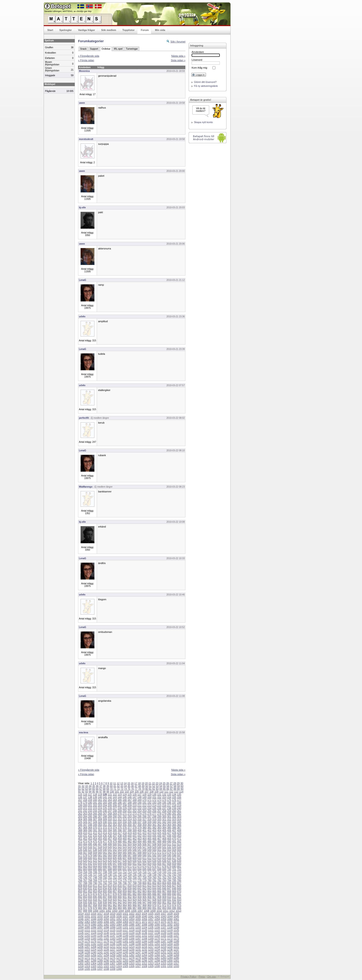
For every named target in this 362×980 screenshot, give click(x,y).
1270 (81, 958)
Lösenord (197, 60)
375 (120, 828)
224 (100, 808)
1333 (176, 966)
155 (174, 797)
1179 (113, 941)
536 (85, 850)
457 (110, 839)
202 (95, 805)
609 (135, 858)
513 (179, 844)
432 (90, 836)
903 (135, 897)
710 (115, 872)
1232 (144, 950)
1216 (144, 947)
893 (85, 897)
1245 (125, 952)
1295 (138, 961)
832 (95, 889)
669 (120, 866)
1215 (138, 947)
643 (95, 864)
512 (174, 844)
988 (139, 908)
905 (144, 897)
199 (80, 805)
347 (85, 825)
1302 (81, 963)
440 (130, 836)
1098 (106, 927)
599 (85, 858)
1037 (125, 916)
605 (115, 858)
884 (144, 894)
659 (174, 864)
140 (100, 797)
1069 (125, 922)
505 (139, 844)
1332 (170, 966)
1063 (87, 922)
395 (115, 830)
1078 (81, 925)
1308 (119, 963)
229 (125, 808)
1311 (138, 963)
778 (139, 880)
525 (135, 847)
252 (135, 811)
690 (120, 869)
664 (95, 866)
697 (154, 869)
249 (120, 811)
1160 (94, 938)
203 (100, 805)
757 (139, 877)
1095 (87, 927)
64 (90, 789)
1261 (125, 955)
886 (154, 894)
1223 (87, 950)
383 (159, 828)
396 (120, 830)
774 (120, 880)
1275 (113, 958)
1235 (163, 950)
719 (159, 872)
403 (154, 830)
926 (144, 900)
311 (115, 819)
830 (85, 889)
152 (159, 797)
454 (95, 839)
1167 (138, 938)
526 (139, 847)
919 (110, 900)
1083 (113, 925)
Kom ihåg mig (199, 68)
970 (154, 905)
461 (130, 839)
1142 (81, 936)
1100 (119, 927)
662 (85, 866)
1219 (163, 947)
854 (100, 891)
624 (105, 861)
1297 (151, 961)
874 (95, 894)
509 (159, 844)
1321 (100, 966)
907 (154, 897)
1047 (87, 919)
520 (110, 847)
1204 (170, 944)
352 (110, 825)
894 (90, 897)
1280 (144, 958)
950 (159, 902)
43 (122, 786)
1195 (113, 944)
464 (144, 839)
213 (149, 805)
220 (80, 808)
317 (144, 819)
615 (164, 858)
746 (85, 877)
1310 (132, 963)
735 (135, 875)
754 (125, 877)
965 (130, 905)
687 (105, 869)
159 (90, 800)
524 (130, 847)
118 (95, 794)
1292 (119, 961)
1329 (151, 966)
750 (105, 877)
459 (120, 839)
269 (115, 814)
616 (169, 858)
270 (120, 814)
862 (139, 891)
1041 (151, 916)
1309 (125, 963)
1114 (106, 930)
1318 (81, 966)
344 (174, 822)
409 (80, 833)
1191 (87, 944)
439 (125, 836)
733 (125, 875)
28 (175, 783)
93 (87, 792)
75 (129, 789)
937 (95, 902)
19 (143, 783)
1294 (132, 961)
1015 (87, 913)
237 (164, 808)
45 (129, 786)
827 (174, 886)
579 (90, 855)
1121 (151, 930)
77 (136, 789)
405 (164, 830)
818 (130, 886)
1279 (138, 958)
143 (115, 797)
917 (100, 900)
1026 (157, 913)
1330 (157, 966)
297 (149, 816)
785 (174, 880)
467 (159, 839)
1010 (159, 911)
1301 (176, 961)
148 (139, 797)
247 (110, 811)
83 (157, 789)
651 (135, 864)
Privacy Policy (188, 977)
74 (125, 789)
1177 (100, 941)
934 (80, 902)
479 (115, 841)
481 (125, 841)
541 (110, 850)
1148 (119, 936)
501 (120, 844)
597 (179, 855)
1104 (144, 927)
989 (144, 908)
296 (144, 816)
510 (164, 844)
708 (105, 872)
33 (87, 786)
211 (139, 805)
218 (174, 805)
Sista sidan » (178, 60)
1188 (170, 941)
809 (85, 886)
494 (85, 844)
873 (90, 894)
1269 (176, 955)
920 (115, 900)
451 (80, 839)
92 (83, 792)
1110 (81, 930)
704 (85, 872)
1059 (163, 919)
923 (130, 900)
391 (95, 830)
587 (130, 855)
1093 (176, 925)
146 (130, 797)
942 (120, 902)
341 (159, 822)
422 (144, 833)
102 (122, 792)
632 (144, 861)
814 (110, 886)
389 (85, 830)
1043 (163, 916)
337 (139, 822)
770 (100, 880)
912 (179, 897)
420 (135, 833)
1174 (81, 941)
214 (154, 805)
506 (144, 844)
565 (125, 853)
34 (90, 786)
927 (149, 900)
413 (100, 833)
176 (174, 800)
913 (80, 900)
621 (90, 861)
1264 (144, 955)
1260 (119, 955)
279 (164, 814)
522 (120, 847)
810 (90, 886)
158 (85, 800)
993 (164, 908)
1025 (151, 913)
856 (110, 891)
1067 (113, 922)
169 (139, 800)
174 (164, 800)
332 (115, 822)
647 (115, 864)
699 (164, 869)
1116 (119, 930)
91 (79, 792)
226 (110, 808)
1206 (81, 947)
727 (95, 875)
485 (144, 841)
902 (130, 897)
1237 (176, 950)
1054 (132, 919)
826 (169, 886)
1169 (151, 938)
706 (95, 872)
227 (115, 808)
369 (90, 828)
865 (154, 891)
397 (125, 830)
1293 (125, 961)
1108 (170, 927)
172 (154, 800)
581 (100, 855)
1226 (106, 950)
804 (164, 883)
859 (125, 891)
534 (179, 847)
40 (111, 786)
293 (130, 816)
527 (144, 847)
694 (139, 869)
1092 (170, 925)
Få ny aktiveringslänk (206, 86)
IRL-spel (118, 49)
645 (105, 864)
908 (159, 897)
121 (110, 794)
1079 (87, 925)
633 (149, 861)
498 (105, 844)
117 (90, 794)
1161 (100, 938)
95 (94, 792)
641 (85, 864)
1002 (108, 911)
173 (159, 800)
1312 (144, 963)
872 (85, 894)
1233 (151, 950)
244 (95, 811)
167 (130, 800)
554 (174, 850)
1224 (94, 950)
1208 (94, 947)
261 (179, 811)
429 (179, 833)
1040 (144, 916)
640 (80, 864)
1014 (81, 913)
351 (105, 825)
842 (144, 889)
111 (166, 792)
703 (80, 872)
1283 (163, 958)
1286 (81, 961)
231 (135, 808)
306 (90, 819)
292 (125, 816)
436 (110, 836)
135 (179, 794)
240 (179, 808)
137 (85, 797)
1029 (176, 913)
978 (90, 908)
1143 (87, 936)
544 (125, 850)
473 (85, 841)
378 (135, 828)
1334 (81, 969)
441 (135, 836)
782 (159, 880)
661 (80, 866)
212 (144, 805)
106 (142, 792)
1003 (115, 911)
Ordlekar (106, 49)
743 (174, 875)
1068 (119, 922)
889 (169, 894)
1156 (170, 936)
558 (90, 853)
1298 (157, 961)
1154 (157, 936)
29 (178, 783)
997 (80, 911)
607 (125, 858)
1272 (94, 958)
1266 (157, 955)
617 (174, 858)
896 (100, 897)
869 (174, 891)
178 (80, 803)
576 (179, 853)
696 (149, 869)
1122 (157, 930)
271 (125, 814)
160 (95, 800)
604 (110, 858)
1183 (138, 941)
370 (95, 828)
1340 (119, 969)
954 (179, 902)
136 (80, 797)
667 (110, 866)
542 (115, 850)
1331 (163, 966)
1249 (151, 952)
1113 (100, 930)
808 (80, 886)
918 (105, 900)
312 (120, 819)
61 (79, 789)
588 (135, 855)
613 (154, 858)
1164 (119, 938)
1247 (138, 952)
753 (120, 877)
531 (164, 847)
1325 (125, 966)
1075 (163, 922)
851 (85, 891)
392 (100, 830)
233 (144, 808)
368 (85, 828)
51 (150, 786)
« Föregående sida (89, 56)
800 (144, 883)
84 (161, 789)
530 (159, 847)
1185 (151, 941)
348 (90, 825)
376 (125, 828)
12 (118, 783)
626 (115, 861)
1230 (132, 950)
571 (154, 853)
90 (182, 789)
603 (105, 858)
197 (174, 803)
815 (115, 886)
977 (85, 908)
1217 (151, 947)
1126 (81, 933)
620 (85, 861)
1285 (176, 958)
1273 (100, 958)
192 (149, 803)
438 (120, 836)
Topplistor (128, 30)
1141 (176, 933)
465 (149, 839)
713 (130, 872)
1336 (94, 969)
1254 (81, 955)
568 (139, 853)
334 (125, 822)
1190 (81, 944)
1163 (113, 938)
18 (139, 783)
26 (168, 783)
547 (139, 850)
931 (169, 900)
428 (174, 833)
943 (125, 902)
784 (169, 880)
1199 (138, 944)
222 (90, 808)
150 (149, 797)
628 (125, 861)
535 (80, 850)
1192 (94, 944)
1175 (87, 941)
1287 (87, 961)
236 (159, 808)
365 (174, 825)
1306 (106, 963)
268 (110, 814)
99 (108, 792)
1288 (94, 961)
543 (120, 850)
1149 (125, 936)
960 (105, 905)
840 (135, 889)
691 (125, 869)
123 (120, 794)
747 (90, 877)
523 (125, 847)
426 (164, 833)
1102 (132, 927)
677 (159, 866)
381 (149, 828)
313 (125, 819)
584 (115, 855)
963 (120, 905)
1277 (125, 958)
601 (95, 858)
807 (179, 883)
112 (171, 792)
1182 (132, 941)
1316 (170, 963)
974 (174, 905)
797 (130, 883)
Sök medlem (109, 30)
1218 (157, 947)
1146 (106, 936)
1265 (151, 955)
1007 (140, 911)
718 (154, 872)
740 (159, 875)
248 (115, 811)
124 (125, 794)
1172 (170, 938)
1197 (125, 944)
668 (115, 866)
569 (144, 853)
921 (120, 900)
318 (149, 819)
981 (105, 908)
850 (80, 891)
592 (154, 855)
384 (164, 828)
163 (110, 800)
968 (144, 905)
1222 (81, 950)
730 (110, 875)
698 (159, 869)
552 (164, 850)
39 (108, 786)
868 (169, 891)
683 (85, 869)
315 (135, 819)
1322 (106, 966)
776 (130, 880)
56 (168, 786)
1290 (106, 961)
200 (85, 805)
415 (110, 833)
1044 (170, 916)
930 (164, 900)
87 (171, 789)
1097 (100, 927)
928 (154, 900)
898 (110, 897)
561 (105, 853)
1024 (144, 913)
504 (135, 844)
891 (179, 894)
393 (105, 830)
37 (101, 786)
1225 (100, 950)
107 (147, 792)
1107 (163, 927)
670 (125, 866)
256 (154, 811)
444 (149, 836)
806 (174, 883)
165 (120, 800)
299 (159, 816)
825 (164, 886)
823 (154, 886)
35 (94, 786)
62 (83, 789)
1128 (94, 933)
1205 (176, 944)
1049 (100, 919)
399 (135, 830)
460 (125, 839)
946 (139, 902)
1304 (94, 963)
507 (149, 844)
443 (144, 836)
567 (135, 853)
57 (171, 786)
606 (120, 858)
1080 (94, 925)
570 (149, 853)
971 (159, 905)
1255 (87, 955)
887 (159, 894)
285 (90, 816)
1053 (125, 919)
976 (80, 908)
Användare (198, 52)
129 (149, 794)
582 (105, 855)
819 (135, 886)
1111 (87, 930)
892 (80, 897)
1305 (100, 963)
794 (115, 883)
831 (90, 889)
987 (135, 908)
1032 (94, 916)
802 (154, 883)
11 (115, 783)
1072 (144, 922)
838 (125, 889)
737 (144, 875)
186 (120, 803)
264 (90, 814)
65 (94, 789)
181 (95, 803)
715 (139, 872)
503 (130, 844)
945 (135, 902)
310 (110, 819)
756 (135, 877)
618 (179, 858)
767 (85, 880)
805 (169, 883)
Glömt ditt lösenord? (205, 82)
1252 (170, 952)
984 (120, 908)
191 (144, 803)
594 (164, 855)
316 (139, 819)
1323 (113, 966)
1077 (176, 922)
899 (115, 897)
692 (130, 869)
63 (87, 789)
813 (105, 886)
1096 (94, 927)
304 (80, 819)
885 (149, 894)
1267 (163, 955)
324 (179, 819)
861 (135, 891)
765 (179, 877)
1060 (170, 919)
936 (90, 902)
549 (149, 850)
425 (159, 833)
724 (80, 875)
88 (175, 789)
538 (95, 850)
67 (101, 789)
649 (125, 864)
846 (164, 889)
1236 (170, 950)
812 (100, 886)
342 (164, 822)
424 (154, 833)
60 (182, 786)
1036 (119, 916)
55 (164, 786)
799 (139, 883)
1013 (178, 911)
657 (164, 864)
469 (169, 839)
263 (85, 814)
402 (149, 830)
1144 (94, 936)
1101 (125, 927)
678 (164, 866)
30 (182, 783)
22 (154, 783)
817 (125, 886)
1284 (170, 958)
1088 (144, 925)
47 (136, 786)
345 (179, 822)
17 (136, 783)
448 (169, 836)
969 (149, 905)
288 (105, 816)
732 (120, 875)
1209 (100, 947)
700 (169, 869)
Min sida (160, 30)
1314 (157, 963)
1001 (102, 911)
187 (125, 803)
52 (154, 786)
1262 (132, 955)
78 (139, 789)
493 (80, 844)
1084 (119, 925)
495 (90, 844)
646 (110, 864)
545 (130, 850)
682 (80, 869)
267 (105, 814)
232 (139, 808)
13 (122, 783)
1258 (106, 955)
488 (159, 841)
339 (149, 822)
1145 (100, 936)
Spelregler (66, 30)
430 (80, 836)
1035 (113, 916)
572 (159, 853)
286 (95, 816)
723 (179, 872)
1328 (144, 966)
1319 (87, 966)
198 (179, 803)
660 (179, 864)
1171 (163, 938)
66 (97, 789)
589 (139, 855)
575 (174, 853)
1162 (106, 938)
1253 (176, 952)
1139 (163, 933)
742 (169, 875)
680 (174, 866)
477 (105, 841)
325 (80, 822)
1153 (151, 936)
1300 (170, 961)
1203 (163, 944)
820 (139, 886)
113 (176, 792)
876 (105, 894)
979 (95, 908)
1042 (157, 916)
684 (90, 869)
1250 (157, 952)
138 (90, 797)
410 (85, 833)
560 (100, 853)
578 (85, 855)
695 (144, 869)
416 (115, 833)
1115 (113, 930)
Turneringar (132, 49)
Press (202, 977)
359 (144, 825)
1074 (157, 922)
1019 (113, 913)
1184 (144, 941)
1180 (119, 941)
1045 (176, 916)
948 (149, 902)
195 (164, 803)
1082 (106, 925)
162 (105, 800)
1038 (132, 916)
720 (164, 872)
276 (149, 814)
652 (139, 864)
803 (159, 883)
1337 (100, 969)
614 (159, 858)
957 (90, 905)
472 (80, 841)
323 (174, 819)
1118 (132, 930)
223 (95, 808)
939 (105, 902)
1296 (144, 961)
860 (130, 891)
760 (154, 877)
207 (120, 805)
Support (94, 49)
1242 (106, 952)
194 (159, 803)
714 (135, 872)
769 (95, 880)
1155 (163, 936)
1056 (144, 919)
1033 (100, 916)
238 (169, 808)
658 (169, 864)
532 (169, 847)
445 (154, 836)
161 (100, 800)
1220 (170, 947)
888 (164, 894)
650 (130, 864)
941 (115, 902)
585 (120, 855)
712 (125, 872)
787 (80, 883)
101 (117, 792)
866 (159, 891)
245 (100, 811)
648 (120, 864)
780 (149, 880)
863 (144, 891)
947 (144, 902)
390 (90, 830)
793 (110, 883)
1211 (113, 947)
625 (110, 861)
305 (85, 819)
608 (130, 858)
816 (120, 886)
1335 (87, 969)
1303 (87, 963)
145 (125, 797)
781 (154, 880)
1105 (151, 927)
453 (90, 839)
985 (125, 908)
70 (111, 789)
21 (150, 783)
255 (149, 811)
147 (135, 797)
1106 (157, 927)
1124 (170, 930)
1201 (151, 944)
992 (159, 908)
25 (164, 783)
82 (154, 789)
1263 (138, 955)
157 (80, 800)
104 (132, 792)
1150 (132, 936)
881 (130, 894)
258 (164, 811)
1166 (132, 938)
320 (159, 819)
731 (115, 875)
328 (95, 822)
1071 (138, 922)
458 (115, 839)
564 (120, 853)
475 (95, 841)
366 (179, 825)
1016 (94, 913)
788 (85, 883)
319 (154, 819)
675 (149, 866)
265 (95, 814)
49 (143, 786)
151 (154, 797)
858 (120, 891)
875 (100, 894)
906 (149, 897)
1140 (170, 933)
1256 (94, 955)
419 (130, 833)
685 (95, 869)
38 (104, 786)
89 (178, 789)
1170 (157, 938)
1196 (119, 944)
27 (171, 783)
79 (143, 789)
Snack (83, 49)
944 (130, 902)
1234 (157, 950)
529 (154, 847)
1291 (113, 961)
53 (157, 786)
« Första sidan (86, 60)
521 (115, 847)
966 (135, 905)
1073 (151, 922)
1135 (138, 933)
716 (144, 872)
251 (130, 811)
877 (110, 894)
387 (179, 828)
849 (179, 889)
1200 (144, 944)
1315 (163, 963)
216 (164, 805)
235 (154, 808)
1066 (106, 922)
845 (159, 889)
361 (154, 825)
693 (135, 869)
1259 (113, 955)
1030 (81, 916)
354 (120, 825)
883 (139, 894)
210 (135, 805)
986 (130, 908)
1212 (119, 947)
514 (80, 847)
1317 (176, 963)
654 (149, 864)
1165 (125, 938)
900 (120, 897)
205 (110, 805)
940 (110, 902)
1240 (94, 952)
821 (144, 886)
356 (130, 825)
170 (144, 800)
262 (80, 814)
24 (160, 783)
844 (154, 889)
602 (100, 858)
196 (169, 803)
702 (179, 869)
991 (154, 908)
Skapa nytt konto (203, 122)
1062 (81, 922)
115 (80, 794)
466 (154, 839)
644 (100, 864)
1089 (151, 925)
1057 (151, 919)
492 (179, 841)
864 (149, 891)
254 (144, 811)
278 (159, 814)
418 (125, 833)
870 (179, 891)
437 (115, 836)
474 (90, 841)
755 (130, 877)
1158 (81, 938)
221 (85, 808)
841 (139, 889)
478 (110, 841)
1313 (151, 963)
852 (90, 891)
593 (159, 855)
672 (135, 866)
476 (100, 841)
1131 (113, 933)
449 (174, 836)
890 (174, 894)
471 (179, 839)
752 (115, 877)
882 (135, 894)
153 (164, 797)
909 (164, 897)
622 (95, 861)
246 (105, 811)
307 (95, 819)
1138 (157, 933)
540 (105, 850)
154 (169, 797)
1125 (176, 930)
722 (174, 872)
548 (144, 850)
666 (105, 866)
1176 (94, 941)
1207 (87, 947)
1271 (87, 958)
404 (159, 830)
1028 (170, 913)
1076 (170, 922)
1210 (106, 947)
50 (147, 786)
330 (105, 822)
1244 (119, 952)
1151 (138, 936)
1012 (172, 911)
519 (105, 847)
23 (157, 783)
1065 (100, 922)
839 (130, 889)
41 (115, 786)
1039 (138, 916)
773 (115, 880)
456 (105, 839)
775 (125, 880)
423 (149, 833)
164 (115, 800)
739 (154, 875)
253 (139, 811)
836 (115, 889)
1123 (163, 930)
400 (139, 830)
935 (85, 902)
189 (135, 803)
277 (154, 814)
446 (159, 836)
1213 (125, 947)
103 (127, 792)
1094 (81, 927)
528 (149, 847)
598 (80, 858)
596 (174, 855)
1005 (127, 911)
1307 (113, 963)
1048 (94, 919)
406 (169, 830)
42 (118, 786)
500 (115, 844)
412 (95, 833)
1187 (163, 941)
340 (154, 822)
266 (100, 814)
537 (90, 850)
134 (174, 794)
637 (169, 861)
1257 (100, 955)
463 (139, 839)
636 (164, 861)
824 (159, 886)
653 (144, 864)
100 (112, 792)
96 (97, 792)
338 (144, 822)
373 (110, 828)
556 (80, 853)
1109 (176, 927)
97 (101, 792)
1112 (94, 930)
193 (154, 803)
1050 (106, 919)
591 (149, 855)
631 (139, 861)
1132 (119, 933)
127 (139, 794)
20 (146, 783)
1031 (87, 916)
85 (164, 789)
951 (164, 902)
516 (90, 847)
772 (110, 880)
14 (125, 783)
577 (80, 855)
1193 (100, 944)
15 (129, 783)
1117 (125, 930)
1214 (132, 947)
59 (178, 786)
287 (100, 816)
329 (100, 822)
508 (154, 844)
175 (169, 800)
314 (130, 819)
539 (100, 850)
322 (169, 819)
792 (105, 883)
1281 (151, 958)
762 (164, 877)
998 (85, 911)
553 (169, 850)
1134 (132, 933)
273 (135, 814)
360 (149, 825)
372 (105, 828)
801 (149, 883)
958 (95, 905)
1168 (144, 938)
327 (90, 822)
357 (135, 825)
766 (80, 880)
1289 (100, 961)
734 (130, 875)
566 (130, 853)
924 (135, 900)
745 (80, 877)
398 (130, 830)
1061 (176, 919)
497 (100, 844)
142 (110, 797)
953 (174, 902)
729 (105, 875)
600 (90, 858)
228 (120, 808)
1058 (157, 919)
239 (174, 808)
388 (80, 830)
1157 (176, 936)
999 (90, 911)
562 (110, 853)
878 (115, 894)
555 (179, 850)
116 (85, 794)
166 (125, 800)
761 (159, 877)
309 (105, 819)
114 (181, 792)
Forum (145, 30)
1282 (157, 958)
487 (154, 841)
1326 (132, 966)
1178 (106, 941)
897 (105, 897)
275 (144, 814)
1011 (166, 911)
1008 (147, 911)
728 (100, 875)
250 (125, 811)
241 (80, 811)
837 (120, 889)
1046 (81, 919)
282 (179, 814)
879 (120, 894)
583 (110, 855)
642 (90, 864)
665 (100, 866)
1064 (94, 922)
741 (164, 875)
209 (130, 805)
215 (159, 805)
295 (139, 816)
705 (90, 872)
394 (110, 830)
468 (164, 839)
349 (95, 825)
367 (80, 828)
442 (139, 836)
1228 (119, 950)
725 (85, 875)
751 (110, 877)
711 (120, 872)
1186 (157, 941)
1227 (113, 950)
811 (95, 886)
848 (174, 889)
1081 (100, 925)
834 (105, 889)
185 (115, 803)
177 (179, 800)
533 (174, 847)
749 (100, 877)
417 (120, 833)
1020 (119, 913)
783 (164, 880)
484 (139, 841)
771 (105, 880)
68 (104, 789)
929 (159, 900)
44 (125, 786)
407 (174, 830)
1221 (176, 947)
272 (130, 814)
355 (125, 825)
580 (95, 855)
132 (164, 794)
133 (169, 794)
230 (130, 808)
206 (115, 805)
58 (175, 786)
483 (135, 841)
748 (95, 877)
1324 (119, 966)
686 (100, 869)
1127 (87, 933)
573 (164, 853)
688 (110, 869)
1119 (138, 930)
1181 (125, 941)
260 (174, 811)
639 (179, 861)
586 (125, 855)
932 (174, 900)
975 (179, 905)
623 (100, 861)
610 (139, 858)
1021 (125, 913)
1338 (106, 969)
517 (95, 847)
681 (179, 866)
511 (169, 844)
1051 (113, 919)
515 (85, 847)
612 (149, 858)
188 (130, 803)
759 (149, 877)
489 (164, 841)
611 (144, 858)
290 (115, 816)
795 (120, 883)
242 (85, 811)
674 (144, 866)
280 (169, 814)
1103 (138, 927)
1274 (106, 958)
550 (154, 850)
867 (164, 891)
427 (169, 833)
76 (133, 789)
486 (149, 841)
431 (85, 836)
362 (159, 825)
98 (104, 792)
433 (95, 836)
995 (174, 908)
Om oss (211, 977)
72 (118, 789)
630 (135, 861)
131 (159, 794)
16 (132, 783)
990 (149, 908)
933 (179, 900)
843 (149, 889)
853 (95, 891)
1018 (106, 913)
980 (100, 908)
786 (179, 880)
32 (83, 786)
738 (149, 875)
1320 (94, 966)
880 (125, 894)
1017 (100, 913)
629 (130, 861)
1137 (151, 933)
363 (164, 825)
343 (169, 822)
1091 (163, 925)
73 (122, 789)
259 (169, 811)
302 (174, 816)
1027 (163, 913)
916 (95, 900)
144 (120, 797)
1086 (132, 925)
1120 (144, 930)
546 (135, 850)
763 (169, 877)
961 (110, 905)
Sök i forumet (178, 42)
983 (115, 908)
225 (105, 808)
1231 (138, 950)
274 (139, 814)
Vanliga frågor (86, 30)
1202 (157, 944)
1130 (106, 933)
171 (149, 800)
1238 (81, 952)
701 (174, 869)
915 (90, 900)
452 (85, 839)
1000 (96, 911)
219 (179, 805)
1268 (170, 955)
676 (154, 866)
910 (169, 897)
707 (100, 872)
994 (169, 908)
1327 (138, 966)
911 (174, 897)
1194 (106, 944)
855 (105, 891)
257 (159, 811)
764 (174, 877)
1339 (113, 969)
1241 (100, 952)
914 (85, 900)
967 (139, 905)
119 (100, 794)
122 (115, 794)
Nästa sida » (178, 56)
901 (125, 897)
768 (90, 880)
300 (164, 816)
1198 (132, 944)
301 (169, 816)
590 (144, 855)
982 (110, 908)
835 (110, 889)
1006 (134, 911)
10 (111, 783)
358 (139, 825)
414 (105, 833)
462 (135, 839)
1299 (163, 961)
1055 (138, 919)
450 (179, 836)
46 (133, 786)
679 (169, 866)
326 (85, 822)
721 (169, 872)
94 (90, 792)
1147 (113, 936)
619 (80, 861)
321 (164, 819)
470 (174, 839)
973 (169, 905)
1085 (125, 925)
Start (50, 30)
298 (154, 816)
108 (151, 792)
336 (135, 822)
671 (130, 866)
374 (115, 828)
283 (80, 816)
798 (135, 883)
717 (149, 872)
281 (174, 814)
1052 (119, 919)
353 (115, 825)
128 (144, 794)
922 (125, 900)
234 (149, 808)
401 (144, 830)
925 (139, 900)
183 (105, 803)
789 (90, 883)
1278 (132, 958)
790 (95, 883)
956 (85, 905)
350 (100, 825)
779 (144, 880)
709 (110, 872)
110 (161, 792)
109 (157, 792)
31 (79, 786)
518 (100, 847)
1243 (113, 952)
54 (161, 786)
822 (149, 886)
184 (110, 803)
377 (130, 828)
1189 (176, 941)
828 (179, 886)
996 (179, 908)
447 (164, 836)
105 (137, 792)
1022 (132, 913)
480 (120, 841)
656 (159, 864)
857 (115, 891)
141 (105, 797)
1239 (87, 952)
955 (80, 905)
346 (80, 825)
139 (95, 797)
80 (147, 789)
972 (164, 905)
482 (130, 841)
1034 (106, 916)
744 (179, 875)
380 (144, 828)
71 (115, 789)
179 (85, 803)
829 (80, 889)
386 (174, 828)
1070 (132, 922)
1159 (87, 938)
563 (115, 853)
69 (108, 789)
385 (169, 828)
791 (100, 883)
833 (100, 889)
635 (159, 861)
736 (139, 875)
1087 (138, 925)
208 (125, 805)
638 (174, 861)
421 (139, 833)
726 (90, 875)
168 (135, 800)
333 (120, 822)
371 (100, 828)
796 (125, 883)
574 (169, 853)
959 (100, 905)
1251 (163, 952)
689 (115, 869)
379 (139, 828)
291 (120, 816)
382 (154, 828)
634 (154, 861)
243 (90, 811)
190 (139, 803)
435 (105, 836)
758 (144, 877)
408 (179, 830)
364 (169, 825)
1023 (138, 913)
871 (80, 894)
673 (139, 866)
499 (110, 844)
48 (139, 786)
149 (144, 797)
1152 (144, 936)
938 (100, 902)
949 (154, 902)
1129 (100, 933)
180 (90, 803)
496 (95, 844)
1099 (113, 927)
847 (169, 889)
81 (150, 789)
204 (105, 805)
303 (179, 816)
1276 (119, 958)
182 (100, 803)
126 (135, 794)
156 (179, 797)
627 (120, 861)
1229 (125, 950)
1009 (153, 911)
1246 (132, 952)
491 (174, 841)
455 (100, 839)
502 (125, 844)
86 (168, 789)
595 (169, 855)
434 (100, 836)
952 (169, 902)
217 (169, 805)
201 (90, 805)
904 (139, 897)
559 (95, 853)
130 (154, 794)
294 (135, 816)
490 (169, 841)
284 (85, 816)
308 (100, 819)
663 (90, 866)
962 (115, 905)
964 (125, 905)
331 (110, 822)
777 (135, 880)
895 (95, 897)
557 (85, 853)
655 (154, 864)
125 (130, 794)
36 (97, 786)
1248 (144, 952)
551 (159, 850)
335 (130, 822)
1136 (144, 933)
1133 (125, 933)
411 (90, 833)
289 (110, 816)
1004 (121, 911)
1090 (157, 925)
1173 (176, 938)
